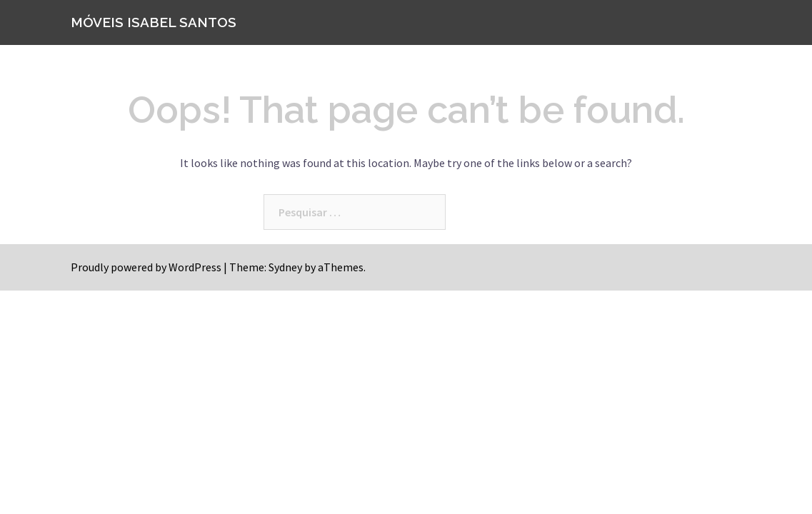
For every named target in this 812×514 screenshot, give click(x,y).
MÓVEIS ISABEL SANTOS (154, 22)
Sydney (285, 267)
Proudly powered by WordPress (146, 267)
